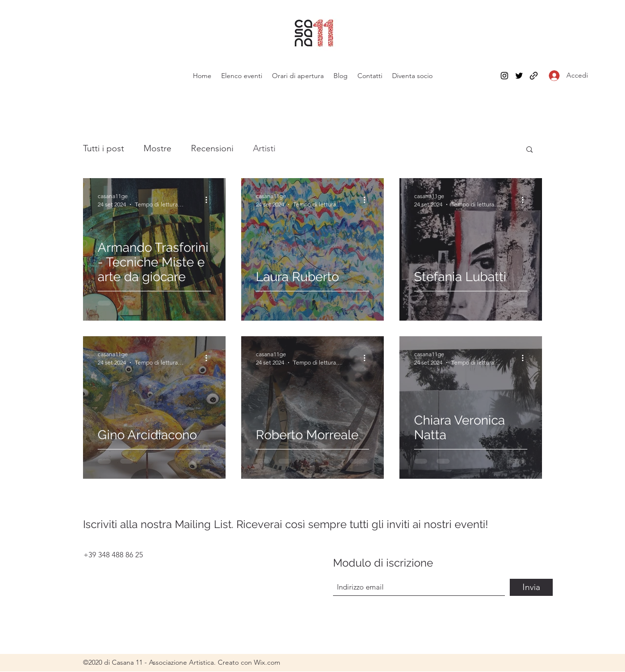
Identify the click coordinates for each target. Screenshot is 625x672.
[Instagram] (504, 76)
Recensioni (212, 148)
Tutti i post (104, 148)
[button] (530, 150)
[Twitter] (519, 76)
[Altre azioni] (209, 200)
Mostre (157, 148)
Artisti (264, 148)
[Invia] (531, 587)
